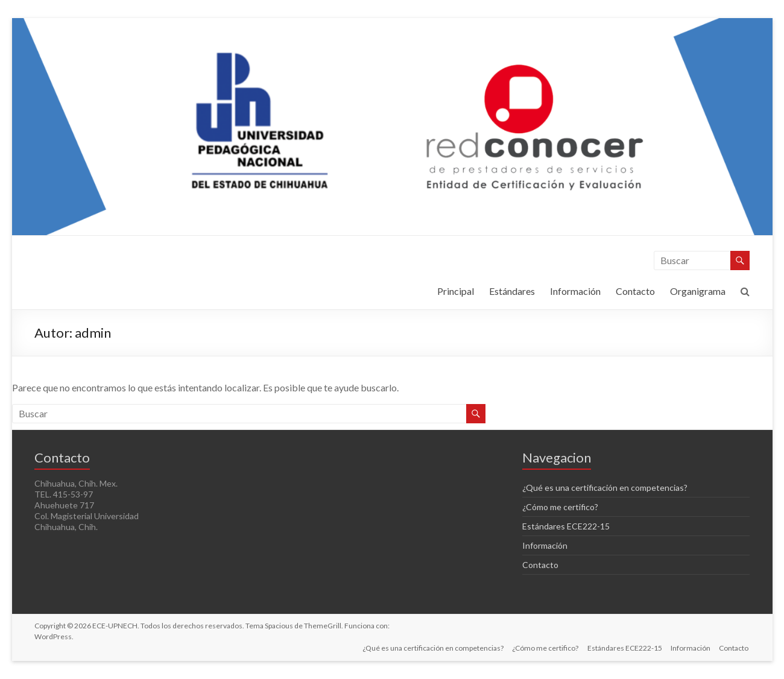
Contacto (635, 291)
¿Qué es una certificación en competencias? (605, 488)
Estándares (512, 291)
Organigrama (698, 291)
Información (575, 291)
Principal (456, 291)
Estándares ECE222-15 (566, 526)
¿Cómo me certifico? (560, 507)
